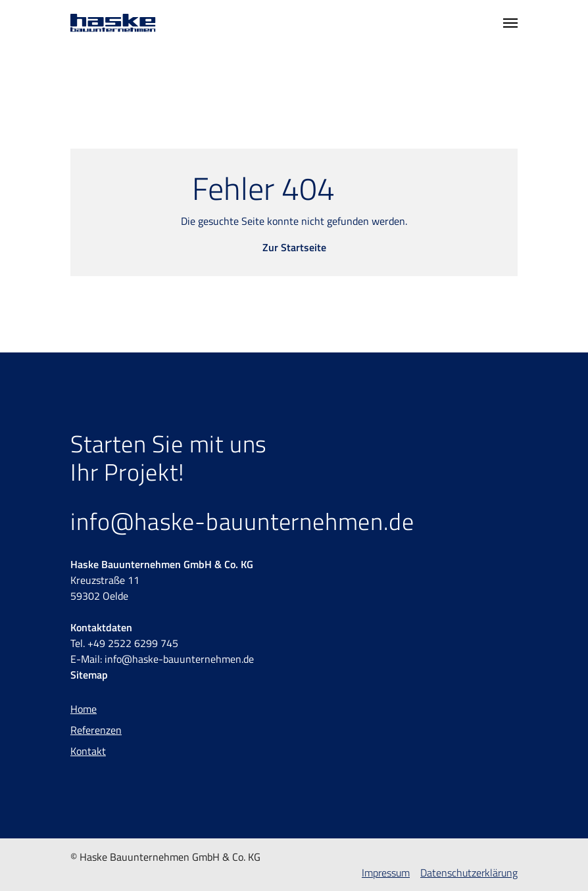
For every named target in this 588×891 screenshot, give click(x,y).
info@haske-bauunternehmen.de (242, 521)
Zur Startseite (294, 247)
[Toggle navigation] (510, 23)
